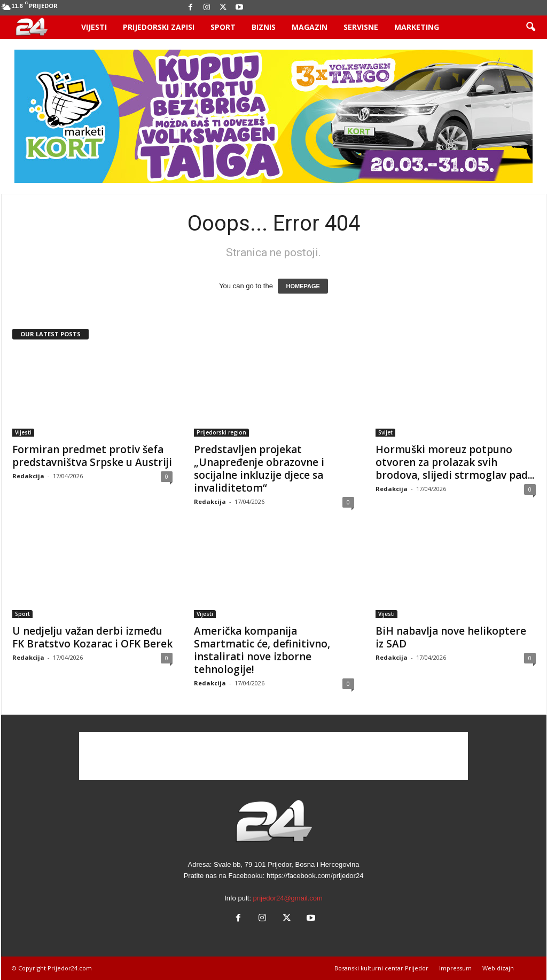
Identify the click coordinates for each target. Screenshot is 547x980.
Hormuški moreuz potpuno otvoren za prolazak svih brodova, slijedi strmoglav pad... (455, 462)
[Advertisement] (273, 756)
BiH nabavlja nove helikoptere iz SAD (451, 637)
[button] (530, 27)
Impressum (455, 968)
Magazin (310, 27)
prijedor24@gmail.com (288, 898)
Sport (223, 27)
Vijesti (94, 27)
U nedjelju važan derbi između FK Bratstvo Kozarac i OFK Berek (92, 637)
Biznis (264, 27)
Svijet (385, 432)
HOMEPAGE (303, 286)
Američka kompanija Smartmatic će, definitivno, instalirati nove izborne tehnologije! (262, 650)
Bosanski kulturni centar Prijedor (381, 968)
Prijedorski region (221, 432)
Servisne (361, 27)
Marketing (417, 27)
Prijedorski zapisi (159, 27)
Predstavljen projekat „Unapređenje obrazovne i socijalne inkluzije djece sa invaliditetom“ (259, 469)
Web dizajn (498, 968)
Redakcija (28, 476)
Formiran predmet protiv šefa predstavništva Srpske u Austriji (92, 456)
